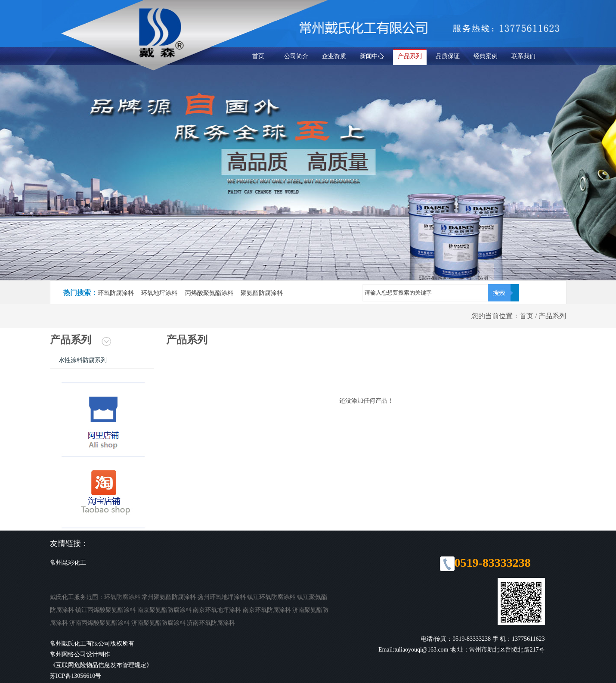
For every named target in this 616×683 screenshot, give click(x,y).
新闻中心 (372, 56)
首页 (258, 56)
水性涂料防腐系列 (83, 360)
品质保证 (448, 56)
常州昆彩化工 (68, 563)
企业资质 (334, 56)
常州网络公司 (68, 654)
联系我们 (523, 56)
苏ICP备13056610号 (76, 676)
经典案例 (486, 56)
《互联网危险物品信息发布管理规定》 (101, 665)
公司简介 (296, 56)
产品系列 (410, 56)
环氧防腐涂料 (122, 597)
